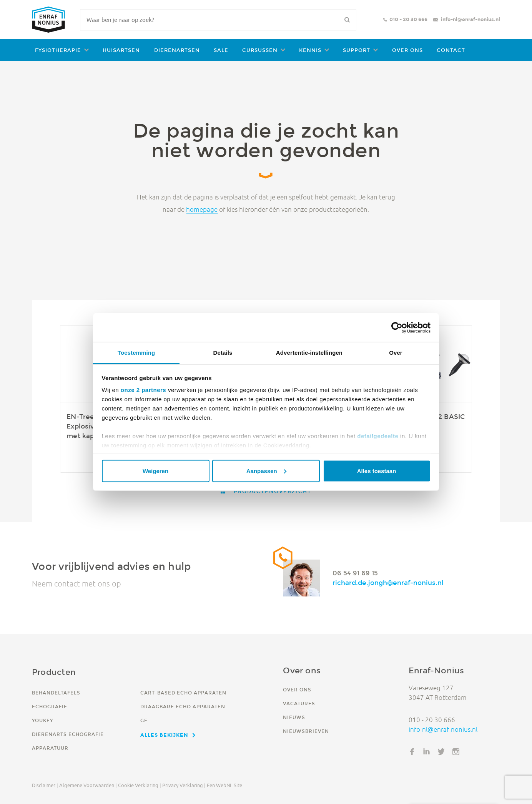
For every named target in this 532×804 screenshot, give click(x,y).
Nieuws (294, 717)
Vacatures (299, 703)
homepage (202, 209)
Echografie (50, 707)
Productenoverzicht (271, 491)
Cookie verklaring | (140, 785)
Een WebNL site (224, 785)
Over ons (407, 50)
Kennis (310, 50)
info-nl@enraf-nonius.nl (470, 19)
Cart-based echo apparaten (183, 693)
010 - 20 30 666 (408, 19)
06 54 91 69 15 (355, 573)
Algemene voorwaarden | (88, 785)
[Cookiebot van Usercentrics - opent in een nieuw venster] (397, 327)
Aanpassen (266, 471)
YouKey (42, 720)
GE (144, 720)
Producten (54, 672)
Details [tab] (223, 353)
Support (357, 50)
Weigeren (155, 471)
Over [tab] (396, 353)
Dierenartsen (177, 50)
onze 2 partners (143, 390)
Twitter (441, 752)
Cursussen (260, 50)
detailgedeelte (378, 436)
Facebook (412, 752)
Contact (451, 50)
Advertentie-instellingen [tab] (309, 353)
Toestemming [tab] (136, 353)
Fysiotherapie (58, 50)
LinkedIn (427, 752)
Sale (221, 50)
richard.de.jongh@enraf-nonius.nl (388, 583)
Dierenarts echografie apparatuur (68, 741)
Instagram (456, 752)
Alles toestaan (377, 471)
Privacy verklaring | (184, 785)
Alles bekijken (164, 735)
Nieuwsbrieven (306, 731)
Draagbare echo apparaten (183, 707)
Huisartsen (121, 50)
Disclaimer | (45, 785)
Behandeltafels (56, 693)
